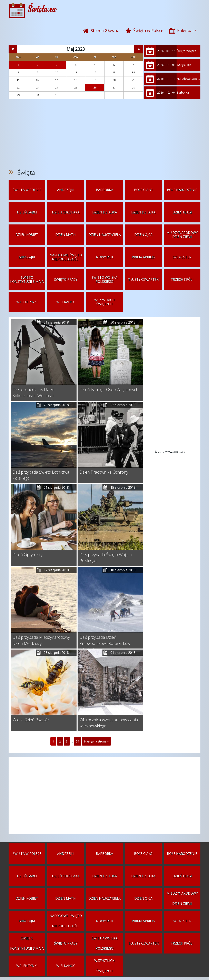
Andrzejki (66, 190)
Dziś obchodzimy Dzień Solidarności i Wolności (33, 393)
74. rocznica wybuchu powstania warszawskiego (109, 723)
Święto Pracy (66, 280)
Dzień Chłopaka (66, 212)
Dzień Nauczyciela (105, 235)
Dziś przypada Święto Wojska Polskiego (106, 558)
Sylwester (182, 257)
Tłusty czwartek (143, 280)
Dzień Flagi (182, 212)
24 (77, 741)
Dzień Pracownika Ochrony (104, 472)
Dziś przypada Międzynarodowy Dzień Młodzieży (41, 640)
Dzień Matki (66, 235)
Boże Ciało (143, 190)
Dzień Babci (27, 212)
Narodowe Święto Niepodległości (188, 85)
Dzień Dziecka (143, 212)
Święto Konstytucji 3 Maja (27, 280)
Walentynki (27, 302)
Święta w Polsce (27, 190)
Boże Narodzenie (182, 190)
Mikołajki (27, 257)
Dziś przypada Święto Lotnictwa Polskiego (41, 475)
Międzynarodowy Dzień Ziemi (182, 235)
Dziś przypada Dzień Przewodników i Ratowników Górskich (105, 640)
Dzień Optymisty (28, 555)
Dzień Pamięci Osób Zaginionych (109, 389)
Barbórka (183, 92)
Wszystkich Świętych (184, 71)
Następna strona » (96, 741)
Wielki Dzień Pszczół (31, 720)
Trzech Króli (182, 280)
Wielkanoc (66, 302)
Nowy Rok (105, 257)
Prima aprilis (143, 257)
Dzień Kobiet (27, 235)
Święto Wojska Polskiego (186, 57)
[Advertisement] (104, 134)
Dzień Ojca (143, 235)
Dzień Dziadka (105, 212)
